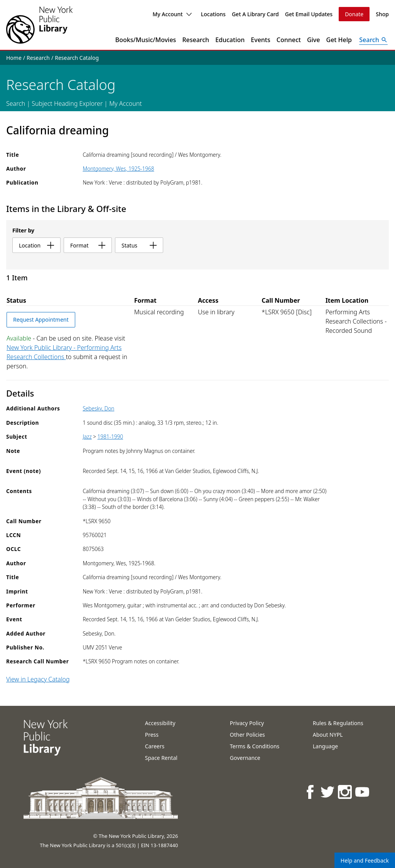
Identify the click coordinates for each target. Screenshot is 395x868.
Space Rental (161, 758)
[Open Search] (373, 40)
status (139, 245)
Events (260, 40)
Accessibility (160, 723)
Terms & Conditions (255, 746)
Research (196, 40)
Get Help (339, 40)
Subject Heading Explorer (67, 103)
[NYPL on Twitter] (328, 792)
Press (152, 735)
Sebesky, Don (98, 408)
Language (325, 746)
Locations (213, 14)
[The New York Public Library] (39, 25)
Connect (289, 40)
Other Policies (247, 735)
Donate (354, 14)
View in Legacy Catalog (38, 679)
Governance (245, 758)
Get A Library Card (255, 14)
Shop (382, 14)
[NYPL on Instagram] (345, 792)
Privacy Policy (247, 723)
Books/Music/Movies (146, 40)
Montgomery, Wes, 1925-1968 (118, 169)
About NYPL (328, 735)
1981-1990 (110, 437)
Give (314, 40)
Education (230, 40)
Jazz (87, 437)
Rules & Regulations (338, 723)
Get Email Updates (309, 14)
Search (16, 103)
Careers (155, 746)
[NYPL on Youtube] (363, 792)
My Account (172, 14)
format (88, 245)
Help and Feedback (365, 860)
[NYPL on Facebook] (311, 792)
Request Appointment (41, 320)
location (36, 245)
